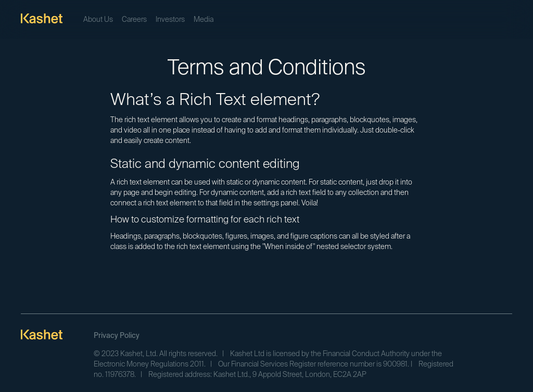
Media (204, 20)
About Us (98, 20)
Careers (134, 20)
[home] (42, 18)
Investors (170, 20)
